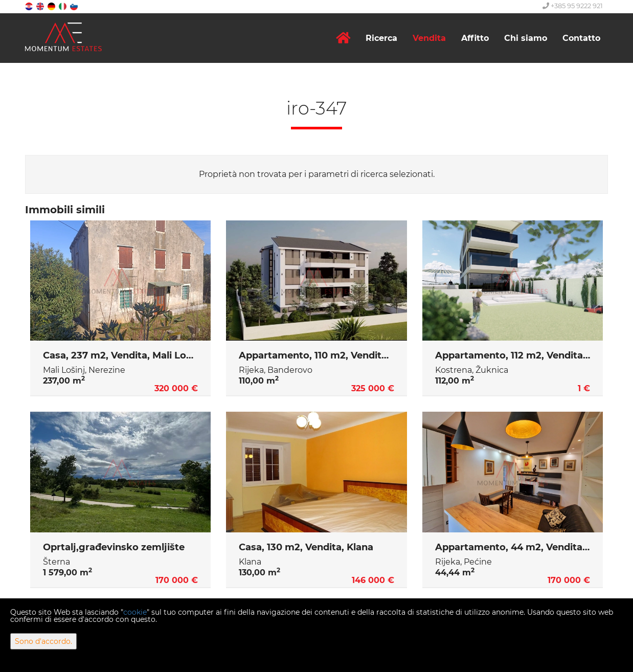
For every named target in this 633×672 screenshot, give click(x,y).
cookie (135, 612)
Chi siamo (526, 38)
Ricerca (381, 38)
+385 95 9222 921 (573, 6)
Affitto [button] (475, 38)
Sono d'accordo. (43, 641)
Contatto (581, 38)
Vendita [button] (429, 38)
